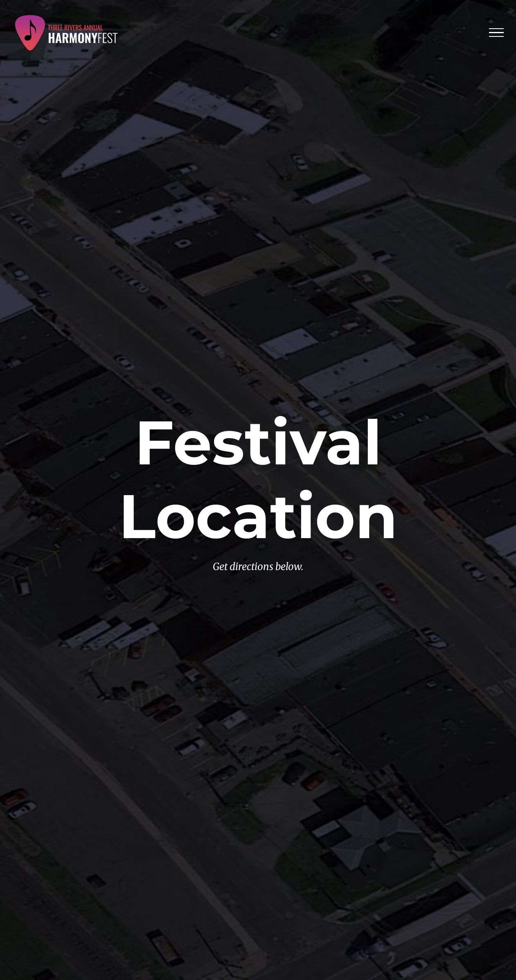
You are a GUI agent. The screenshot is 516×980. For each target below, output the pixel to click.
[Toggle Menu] (497, 33)
